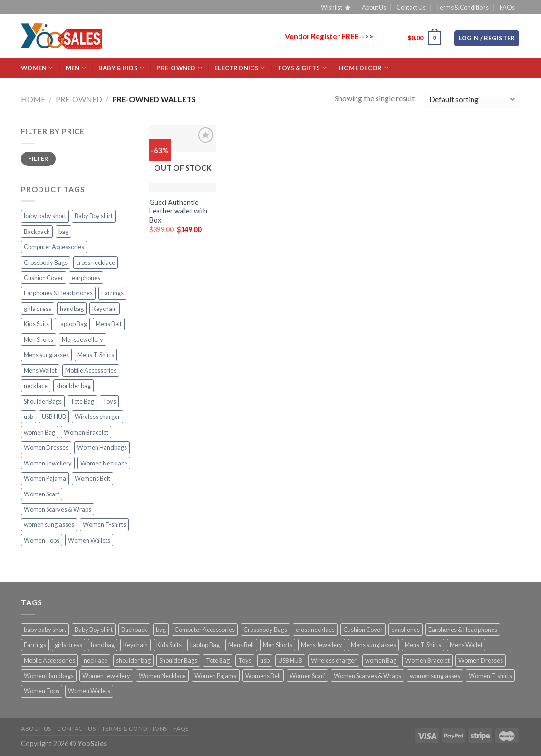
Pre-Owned (179, 68)
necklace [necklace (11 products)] (36, 386)
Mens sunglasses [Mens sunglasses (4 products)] (46, 355)
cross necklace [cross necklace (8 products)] (96, 262)
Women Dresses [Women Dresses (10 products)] (46, 447)
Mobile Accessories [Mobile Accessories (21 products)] (91, 370)
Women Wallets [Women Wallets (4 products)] (89, 540)
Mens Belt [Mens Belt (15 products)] (109, 324)
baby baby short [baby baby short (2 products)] (45, 216)
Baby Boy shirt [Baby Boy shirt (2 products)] (94, 216)
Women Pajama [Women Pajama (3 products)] (45, 478)
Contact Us (411, 7)
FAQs (507, 7)
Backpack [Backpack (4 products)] (37, 232)
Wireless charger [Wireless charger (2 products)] (97, 417)
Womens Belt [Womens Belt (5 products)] (92, 478)
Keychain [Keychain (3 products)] (105, 309)
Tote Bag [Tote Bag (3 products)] (82, 401)
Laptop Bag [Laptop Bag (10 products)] (72, 324)
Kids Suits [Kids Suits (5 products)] (36, 324)
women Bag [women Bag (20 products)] (39, 432)
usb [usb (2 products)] (29, 417)
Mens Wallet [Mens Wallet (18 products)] (40, 370)
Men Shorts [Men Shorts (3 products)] (39, 339)
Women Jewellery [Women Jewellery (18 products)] (48, 463)
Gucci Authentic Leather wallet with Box (178, 211)
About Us (374, 7)
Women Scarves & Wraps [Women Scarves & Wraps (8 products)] (58, 509)
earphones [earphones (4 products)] (86, 278)
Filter (38, 159)
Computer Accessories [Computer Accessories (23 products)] (54, 247)
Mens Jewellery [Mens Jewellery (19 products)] (82, 339)
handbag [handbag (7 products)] (72, 309)
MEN (76, 68)
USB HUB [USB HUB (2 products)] (54, 417)
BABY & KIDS (121, 68)
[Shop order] (472, 99)
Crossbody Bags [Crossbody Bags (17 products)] (46, 262)
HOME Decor (364, 68)
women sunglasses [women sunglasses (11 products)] (49, 524)
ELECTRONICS (240, 68)
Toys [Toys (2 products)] (109, 401)
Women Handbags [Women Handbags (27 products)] (102, 447)
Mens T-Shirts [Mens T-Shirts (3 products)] (96, 355)
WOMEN (37, 68)
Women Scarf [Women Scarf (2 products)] (42, 494)
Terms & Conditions (462, 7)
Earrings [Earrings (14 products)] (112, 293)
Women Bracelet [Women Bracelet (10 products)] (86, 432)
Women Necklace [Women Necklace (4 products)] (104, 463)
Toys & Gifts (302, 68)
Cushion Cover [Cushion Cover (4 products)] (43, 278)
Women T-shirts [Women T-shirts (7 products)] (104, 524)
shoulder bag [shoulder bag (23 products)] (73, 386)
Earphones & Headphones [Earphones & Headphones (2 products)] (58, 293)
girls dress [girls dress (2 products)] (38, 309)
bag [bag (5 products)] (63, 232)
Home (33, 99)
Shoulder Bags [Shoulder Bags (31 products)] (43, 401)
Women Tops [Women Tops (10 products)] (42, 540)
